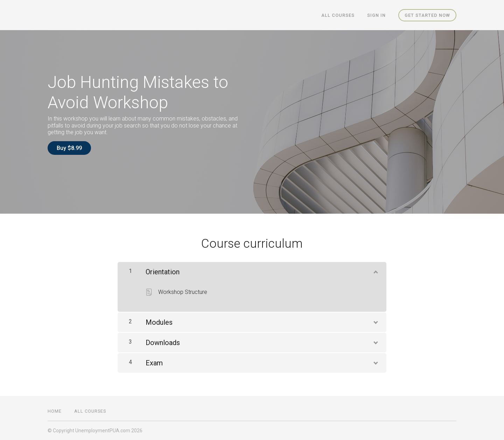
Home (55, 411)
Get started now (427, 15)
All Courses (338, 15)
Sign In (376, 15)
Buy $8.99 (69, 148)
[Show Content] (375, 270)
